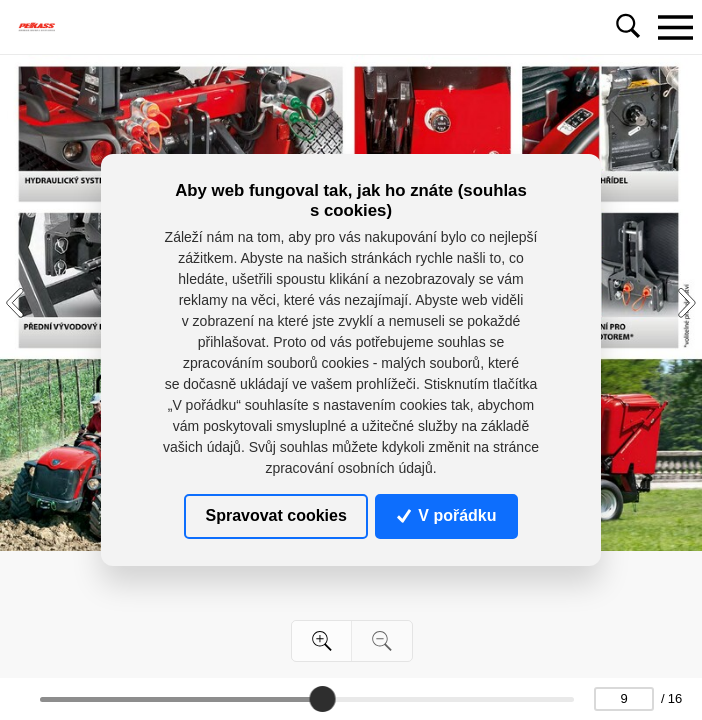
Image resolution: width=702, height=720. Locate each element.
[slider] (323, 699)
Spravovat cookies (275, 515)
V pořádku (447, 515)
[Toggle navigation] (675, 27)
